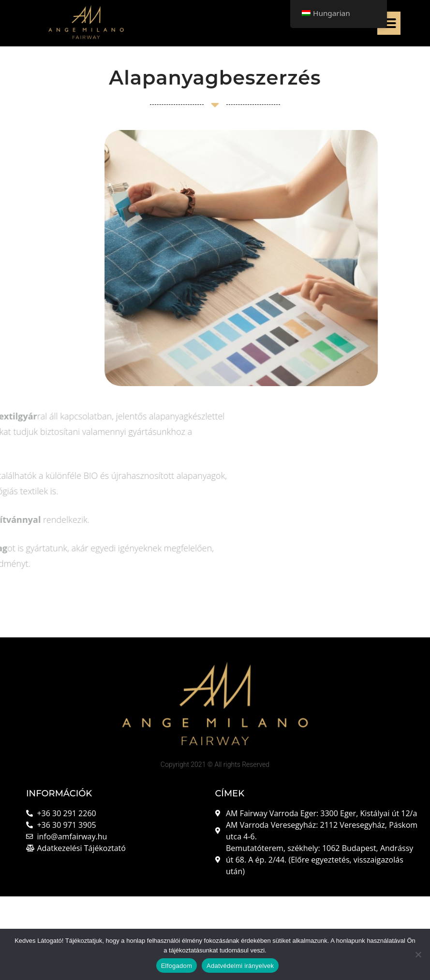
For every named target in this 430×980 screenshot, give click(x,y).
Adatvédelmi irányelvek (240, 966)
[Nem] (418, 954)
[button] (389, 23)
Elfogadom (177, 966)
